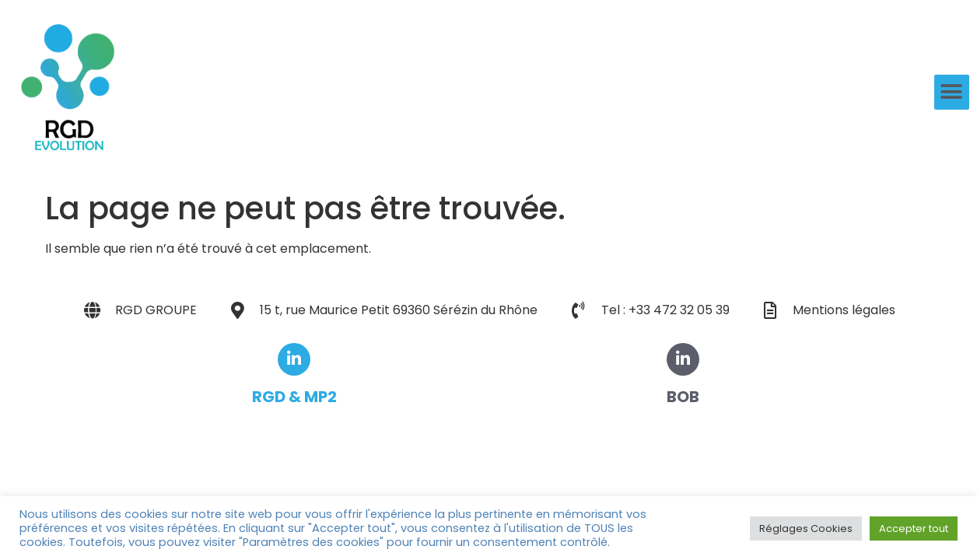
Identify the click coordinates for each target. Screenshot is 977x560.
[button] (952, 92)
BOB (683, 397)
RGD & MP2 (294, 397)
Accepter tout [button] (914, 528)
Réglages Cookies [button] (806, 528)
